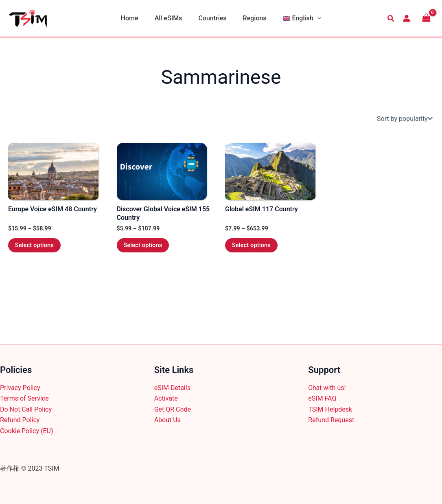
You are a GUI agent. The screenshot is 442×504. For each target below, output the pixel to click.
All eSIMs (172, 18)
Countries (212, 18)
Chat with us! (327, 388)
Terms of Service (24, 398)
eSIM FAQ (322, 398)
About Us (167, 420)
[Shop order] (404, 118)
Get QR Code (173, 409)
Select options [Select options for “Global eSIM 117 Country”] (254, 247)
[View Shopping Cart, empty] (426, 18)
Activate (166, 398)
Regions (252, 18)
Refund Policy (20, 420)
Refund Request (331, 420)
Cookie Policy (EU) (26, 431)
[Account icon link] (407, 18)
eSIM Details (172, 388)
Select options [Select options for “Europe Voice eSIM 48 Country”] (37, 247)
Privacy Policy (20, 388)
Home (136, 18)
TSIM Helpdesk (330, 409)
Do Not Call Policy (26, 409)
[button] (311, 18)
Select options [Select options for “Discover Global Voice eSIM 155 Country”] (146, 247)
